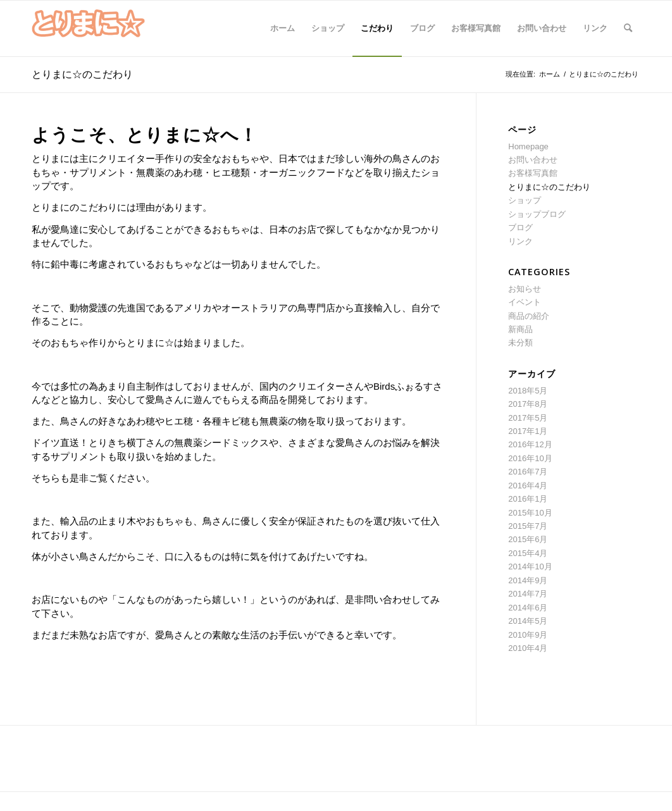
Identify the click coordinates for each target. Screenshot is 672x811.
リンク (520, 241)
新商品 (520, 329)
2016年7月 (528, 472)
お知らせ (525, 289)
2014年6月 (528, 608)
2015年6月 (528, 539)
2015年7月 (528, 526)
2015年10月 (530, 513)
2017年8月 (528, 404)
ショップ (525, 200)
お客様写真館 (533, 173)
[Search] (628, 28)
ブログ (520, 227)
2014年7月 (528, 594)
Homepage (528, 146)
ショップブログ (537, 214)
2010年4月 (528, 648)
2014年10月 (530, 566)
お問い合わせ (533, 160)
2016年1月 (528, 499)
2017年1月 (528, 431)
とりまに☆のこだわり (82, 74)
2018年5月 (528, 391)
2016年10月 (530, 458)
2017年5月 (528, 418)
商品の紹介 (529, 316)
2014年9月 (528, 580)
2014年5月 (528, 621)
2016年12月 (530, 444)
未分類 (520, 343)
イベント (525, 302)
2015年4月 (528, 553)
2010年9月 (528, 635)
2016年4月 (528, 486)
